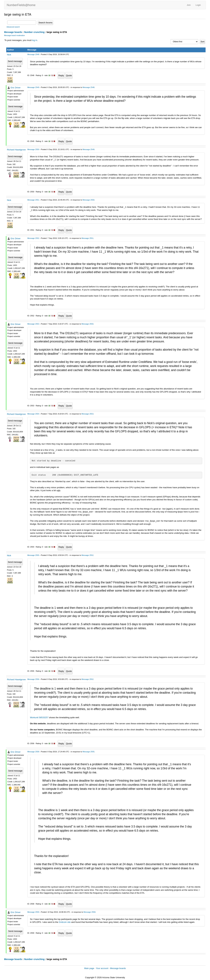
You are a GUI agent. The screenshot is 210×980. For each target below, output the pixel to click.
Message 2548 (33, 54)
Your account (102, 968)
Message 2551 (33, 200)
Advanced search (13, 27)
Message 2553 (33, 324)
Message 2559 (33, 912)
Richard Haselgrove (16, 150)
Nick (9, 55)
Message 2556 (33, 679)
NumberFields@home (21, 5)
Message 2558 (33, 752)
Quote (69, 75)
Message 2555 (33, 555)
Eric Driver (16, 88)
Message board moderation (15, 35)
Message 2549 (33, 87)
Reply (61, 75)
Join (189, 5)
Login (198, 5)
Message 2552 (33, 238)
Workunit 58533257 (39, 717)
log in (35, 40)
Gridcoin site (65, 922)
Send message (15, 61)
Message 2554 (33, 414)
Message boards (13, 32)
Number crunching (34, 32)
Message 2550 (33, 149)
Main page (89, 968)
